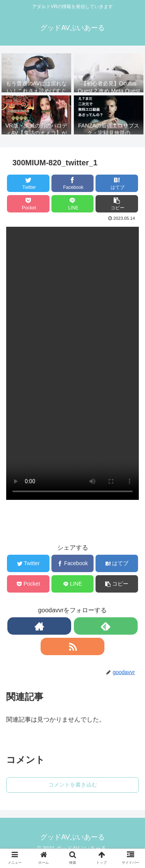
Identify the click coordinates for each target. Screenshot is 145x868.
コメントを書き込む (73, 785)
